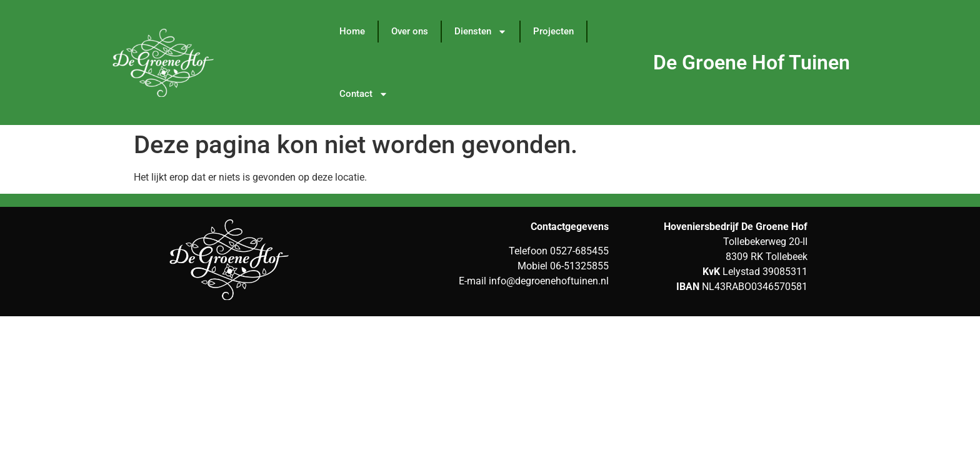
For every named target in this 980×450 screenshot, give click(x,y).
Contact (364, 94)
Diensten (481, 32)
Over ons (410, 31)
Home (352, 31)
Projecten (553, 31)
